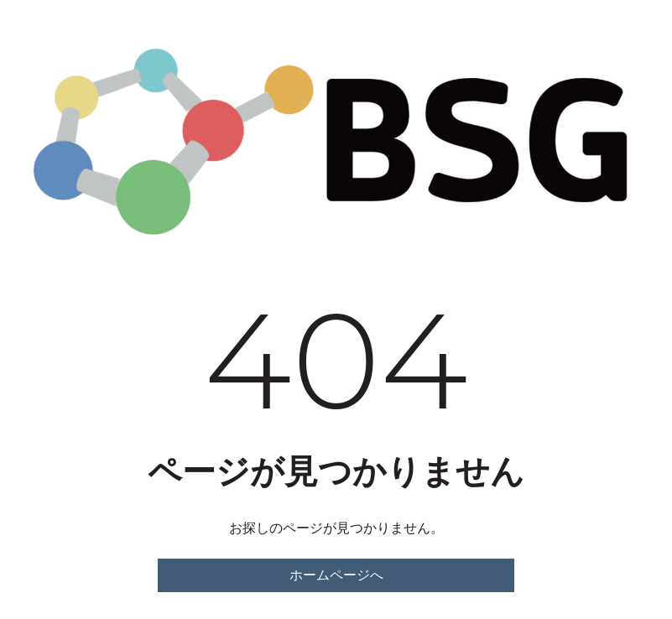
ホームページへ (336, 575)
